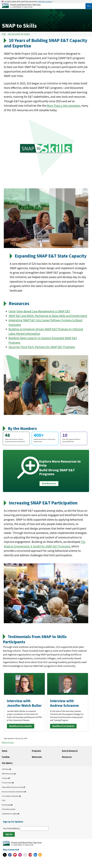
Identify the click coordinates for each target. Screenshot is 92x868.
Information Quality (9, 809)
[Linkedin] (35, 855)
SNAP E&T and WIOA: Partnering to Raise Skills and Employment (48, 316)
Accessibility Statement (10, 796)
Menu (89, 6)
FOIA (4, 800)
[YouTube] (30, 855)
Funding (6, 757)
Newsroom (37, 757)
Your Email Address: (26, 828)
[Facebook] (10, 855)
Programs (36, 751)
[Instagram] (20, 855)
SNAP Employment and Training (19, 34)
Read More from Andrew (63, 726)
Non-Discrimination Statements (13, 792)
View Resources (49, 484)
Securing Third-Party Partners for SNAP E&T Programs (42, 347)
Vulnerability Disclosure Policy (13, 787)
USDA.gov (5, 769)
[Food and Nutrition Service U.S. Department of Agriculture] (44, 5)
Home (4, 34)
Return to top (8, 742)
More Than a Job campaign (63, 106)
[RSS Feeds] (40, 855)
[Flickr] (25, 855)
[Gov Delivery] (15, 855)
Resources (67, 757)
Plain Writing (6, 805)
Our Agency (7, 763)
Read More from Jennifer (21, 726)
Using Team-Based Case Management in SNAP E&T (39, 311)
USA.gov (5, 778)
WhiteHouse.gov (8, 774)
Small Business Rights (10, 814)
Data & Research (70, 751)
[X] (5, 855)
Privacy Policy (7, 783)
